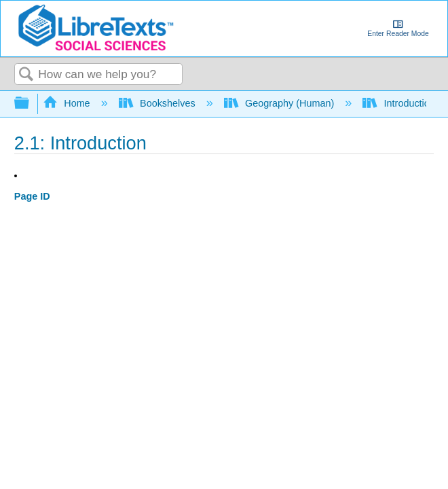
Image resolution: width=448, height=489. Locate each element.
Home (68, 103)
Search (26, 75)
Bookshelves (158, 103)
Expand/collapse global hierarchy (31, 104)
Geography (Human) (281, 103)
